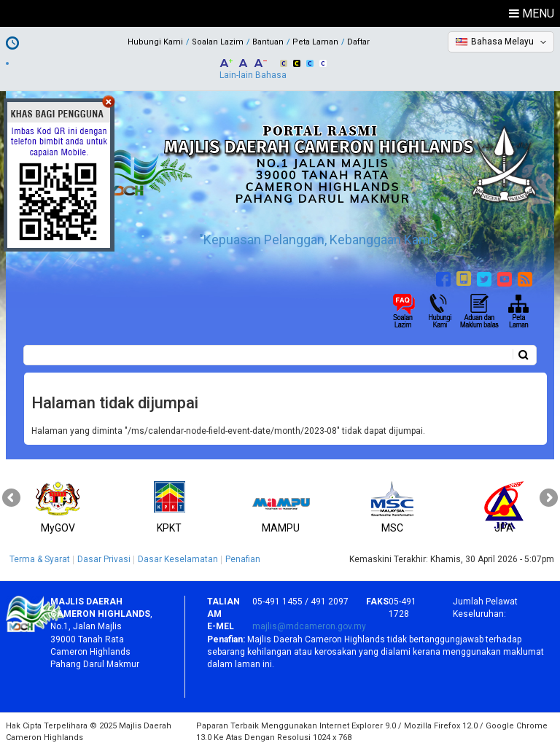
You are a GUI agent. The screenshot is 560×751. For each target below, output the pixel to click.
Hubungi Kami (155, 42)
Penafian (243, 559)
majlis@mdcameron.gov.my (309, 626)
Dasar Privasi (104, 559)
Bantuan (268, 42)
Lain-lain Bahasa (253, 75)
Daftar (358, 42)
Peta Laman (315, 42)
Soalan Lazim (218, 42)
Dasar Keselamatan (178, 559)
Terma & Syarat (40, 559)
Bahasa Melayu (502, 42)
